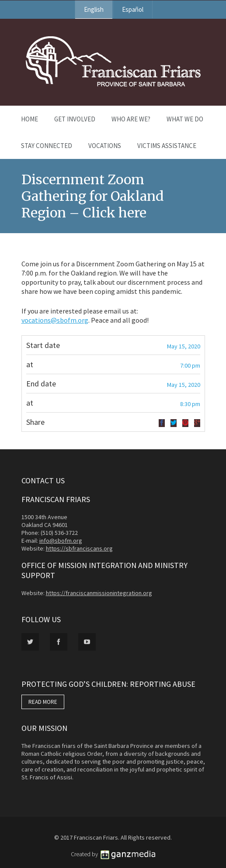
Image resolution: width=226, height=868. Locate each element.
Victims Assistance (167, 146)
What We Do (185, 119)
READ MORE (43, 702)
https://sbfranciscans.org (79, 548)
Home (30, 119)
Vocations (105, 146)
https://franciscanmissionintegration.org (99, 593)
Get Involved (75, 119)
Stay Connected (47, 146)
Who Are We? (131, 119)
